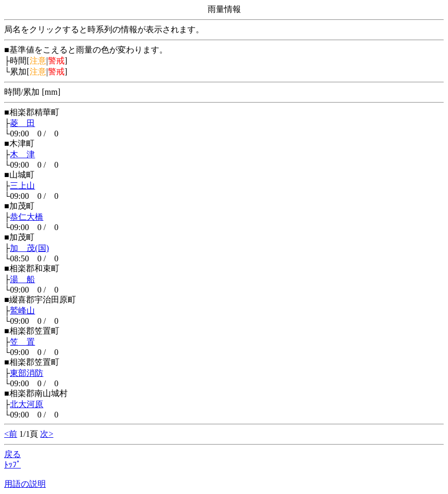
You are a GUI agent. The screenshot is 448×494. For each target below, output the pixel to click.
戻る (12, 454)
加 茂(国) (29, 248)
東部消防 (27, 373)
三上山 (22, 186)
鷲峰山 (22, 311)
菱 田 (22, 123)
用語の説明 (25, 484)
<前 (11, 434)
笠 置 (22, 342)
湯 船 (22, 279)
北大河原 (27, 404)
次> (47, 434)
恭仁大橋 (27, 217)
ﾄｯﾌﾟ (12, 465)
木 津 (22, 154)
